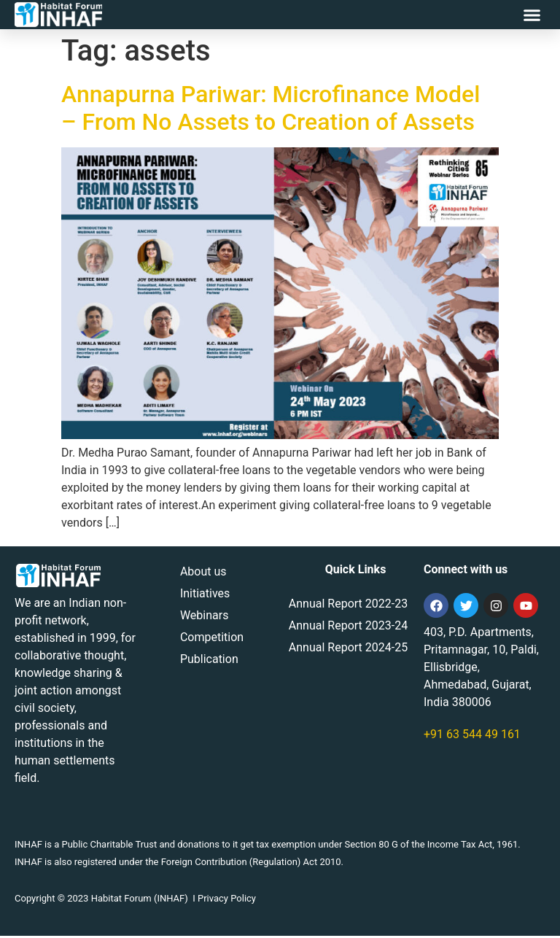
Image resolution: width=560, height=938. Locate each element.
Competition (212, 639)
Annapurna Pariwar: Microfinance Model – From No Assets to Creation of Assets (271, 109)
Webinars (205, 617)
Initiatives (205, 596)
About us (203, 574)
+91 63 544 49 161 (472, 736)
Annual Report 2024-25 (348, 650)
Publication (209, 661)
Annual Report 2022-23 (348, 606)
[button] (532, 15)
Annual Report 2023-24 (348, 628)
